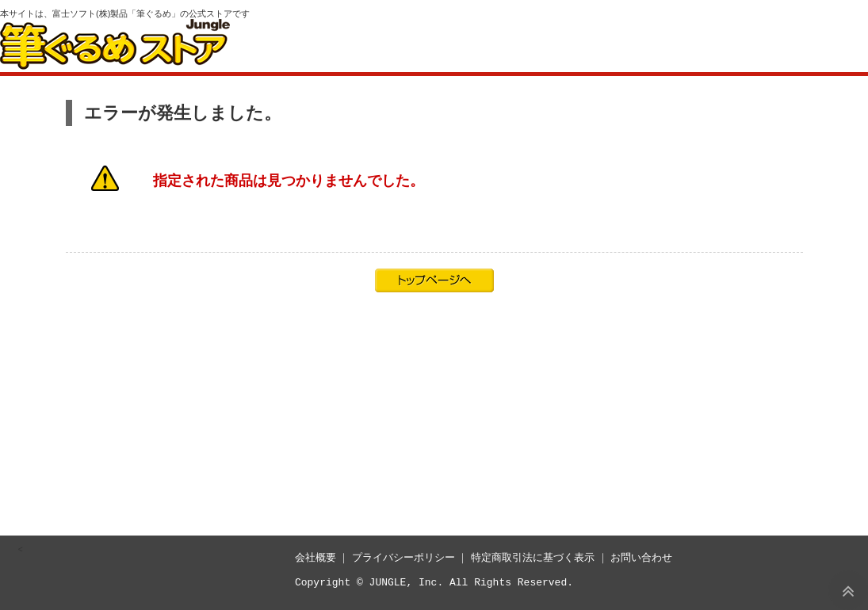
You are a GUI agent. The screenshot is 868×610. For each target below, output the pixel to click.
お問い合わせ (641, 557)
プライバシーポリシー (403, 557)
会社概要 (315, 557)
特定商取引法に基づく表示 (533, 557)
